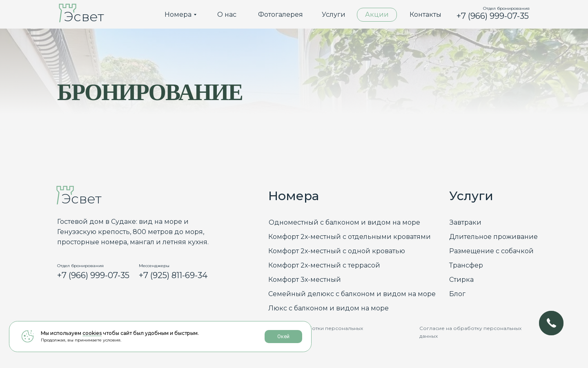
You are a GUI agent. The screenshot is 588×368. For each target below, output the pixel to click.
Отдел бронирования (506, 8)
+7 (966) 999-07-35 (493, 16)
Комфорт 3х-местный (305, 280)
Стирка (461, 280)
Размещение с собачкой (491, 251)
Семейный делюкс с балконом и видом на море (352, 294)
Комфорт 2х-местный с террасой (324, 265)
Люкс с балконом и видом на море (329, 308)
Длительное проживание (493, 237)
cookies (92, 338)
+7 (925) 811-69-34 (173, 275)
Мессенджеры (154, 266)
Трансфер (466, 265)
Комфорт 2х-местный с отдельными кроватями (350, 237)
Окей (232, 341)
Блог (457, 294)
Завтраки (465, 222)
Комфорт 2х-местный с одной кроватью (337, 251)
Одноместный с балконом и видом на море (344, 222)
